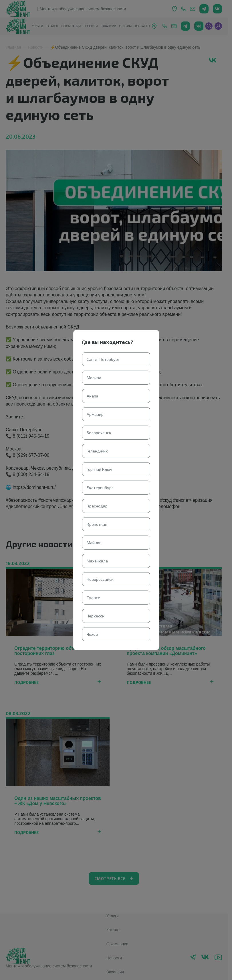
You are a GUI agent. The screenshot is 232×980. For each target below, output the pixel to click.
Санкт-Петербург (103, 359)
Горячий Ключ (99, 469)
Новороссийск (100, 579)
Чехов (92, 634)
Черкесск (96, 616)
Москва (94, 378)
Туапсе (93, 598)
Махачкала (97, 561)
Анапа (93, 396)
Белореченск (99, 433)
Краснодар (97, 506)
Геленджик (97, 451)
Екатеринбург (100, 488)
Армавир (95, 414)
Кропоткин (97, 524)
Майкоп (94, 543)
